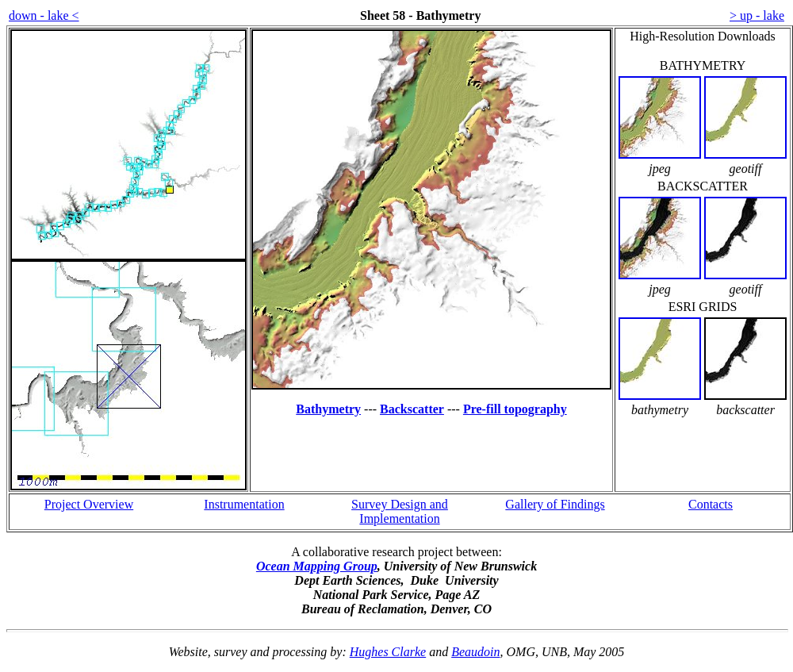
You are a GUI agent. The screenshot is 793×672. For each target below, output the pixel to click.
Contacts (711, 504)
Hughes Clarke (388, 652)
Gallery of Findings (555, 504)
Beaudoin (475, 652)
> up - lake (757, 15)
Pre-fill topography (515, 409)
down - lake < (44, 15)
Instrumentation (244, 504)
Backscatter (412, 409)
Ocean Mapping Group (317, 566)
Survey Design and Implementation (400, 511)
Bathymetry (328, 409)
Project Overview (89, 504)
